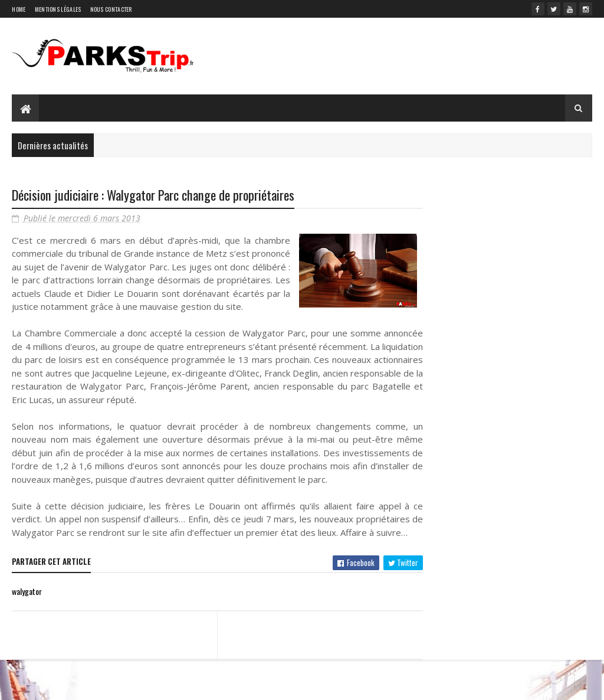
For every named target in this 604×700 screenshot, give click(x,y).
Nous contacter (111, 9)
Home (19, 9)
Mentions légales (58, 9)
